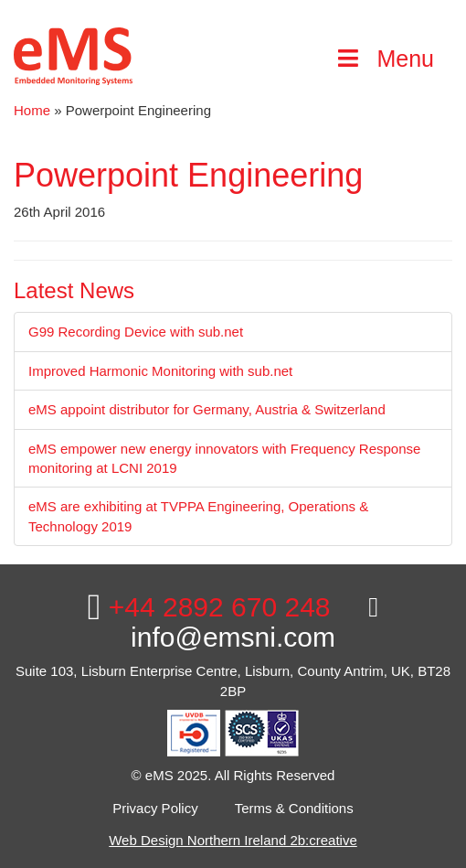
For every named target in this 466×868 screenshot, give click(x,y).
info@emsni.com (254, 623)
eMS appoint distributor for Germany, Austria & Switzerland (207, 409)
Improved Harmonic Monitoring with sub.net (160, 371)
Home (32, 110)
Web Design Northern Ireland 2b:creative (233, 840)
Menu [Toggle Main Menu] (384, 59)
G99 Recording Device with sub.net (136, 332)
